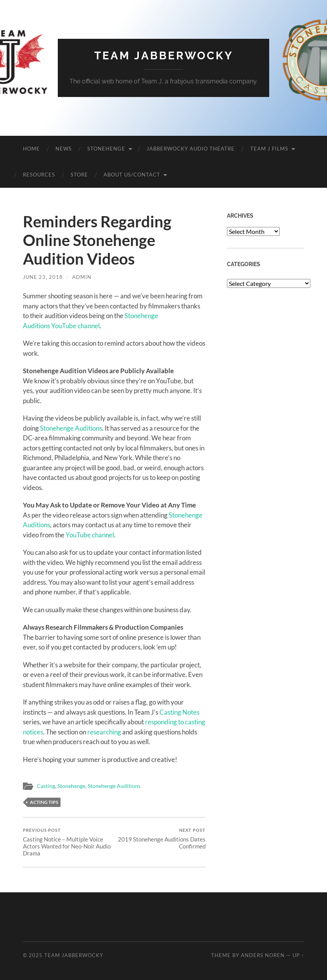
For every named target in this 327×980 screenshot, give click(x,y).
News (64, 149)
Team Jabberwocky (164, 56)
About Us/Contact (132, 175)
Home (31, 149)
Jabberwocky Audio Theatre (191, 149)
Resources (39, 175)
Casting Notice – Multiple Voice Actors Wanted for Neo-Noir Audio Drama (68, 842)
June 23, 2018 (43, 277)
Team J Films (269, 149)
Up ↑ (298, 955)
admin (82, 277)
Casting (46, 786)
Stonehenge (106, 149)
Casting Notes (179, 712)
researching (104, 732)
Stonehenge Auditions (71, 428)
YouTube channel (90, 535)
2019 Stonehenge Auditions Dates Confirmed (161, 839)
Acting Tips (44, 802)
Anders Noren (263, 955)
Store (79, 175)
